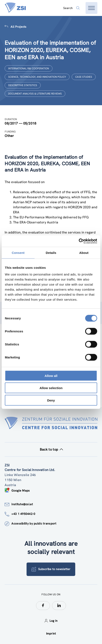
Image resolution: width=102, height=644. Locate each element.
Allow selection (51, 388)
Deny (51, 400)
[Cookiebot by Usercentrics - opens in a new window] (79, 241)
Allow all (51, 376)
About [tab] (84, 253)
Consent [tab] (18, 253)
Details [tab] (51, 253)
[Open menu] (91, 8)
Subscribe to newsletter (51, 569)
